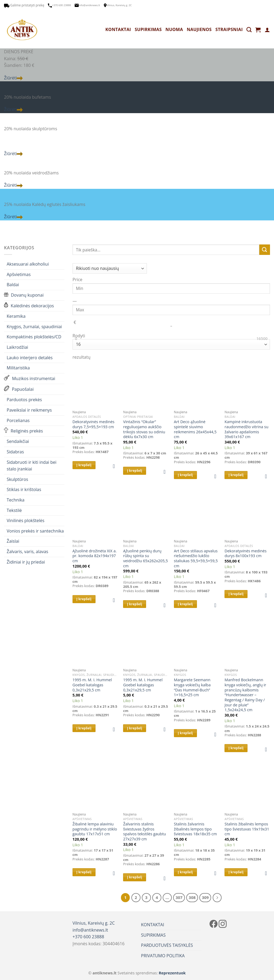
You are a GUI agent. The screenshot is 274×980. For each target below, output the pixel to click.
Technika (16, 500)
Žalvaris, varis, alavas (27, 552)
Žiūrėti (13, 78)
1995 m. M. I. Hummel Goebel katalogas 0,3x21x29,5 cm (92, 685)
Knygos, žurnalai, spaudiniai (34, 327)
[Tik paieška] (249, 30)
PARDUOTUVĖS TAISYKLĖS (167, 945)
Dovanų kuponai (24, 295)
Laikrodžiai (17, 347)
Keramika (16, 316)
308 (192, 897)
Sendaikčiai (18, 441)
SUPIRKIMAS (148, 29)
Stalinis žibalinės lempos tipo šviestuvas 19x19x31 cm (247, 829)
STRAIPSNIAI (229, 29)
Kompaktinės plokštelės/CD (34, 337)
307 (179, 897)
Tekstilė (14, 510)
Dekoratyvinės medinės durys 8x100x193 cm (246, 554)
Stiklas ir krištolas (24, 489)
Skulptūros (17, 479)
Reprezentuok (172, 973)
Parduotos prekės (24, 400)
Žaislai (13, 541)
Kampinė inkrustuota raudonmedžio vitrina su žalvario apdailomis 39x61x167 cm (246, 429)
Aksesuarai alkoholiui (28, 264)
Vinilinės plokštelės (26, 520)
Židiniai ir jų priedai (26, 562)
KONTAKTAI (118, 29)
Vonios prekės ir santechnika (35, 531)
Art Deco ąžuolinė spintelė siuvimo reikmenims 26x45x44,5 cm (195, 429)
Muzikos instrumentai (30, 379)
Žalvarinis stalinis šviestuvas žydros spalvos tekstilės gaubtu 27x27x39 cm (144, 832)
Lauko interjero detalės (30, 358)
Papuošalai (19, 389)
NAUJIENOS (199, 29)
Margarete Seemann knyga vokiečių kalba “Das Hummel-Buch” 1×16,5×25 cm (192, 687)
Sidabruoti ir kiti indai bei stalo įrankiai (32, 466)
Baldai (13, 285)
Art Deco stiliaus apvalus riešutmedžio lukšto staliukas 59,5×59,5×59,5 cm (196, 558)
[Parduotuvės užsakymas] (110, 268)
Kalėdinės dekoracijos (29, 306)
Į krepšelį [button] (84, 465)
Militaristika (18, 368)
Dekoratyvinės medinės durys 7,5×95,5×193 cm (94, 424)
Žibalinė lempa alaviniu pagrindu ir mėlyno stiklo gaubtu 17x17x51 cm (95, 829)
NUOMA (174, 29)
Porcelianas (18, 420)
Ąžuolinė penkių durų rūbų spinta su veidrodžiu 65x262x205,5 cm (145, 558)
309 (205, 897)
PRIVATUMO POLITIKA (163, 956)
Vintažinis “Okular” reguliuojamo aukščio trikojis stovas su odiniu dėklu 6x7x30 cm (144, 429)
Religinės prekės (23, 431)
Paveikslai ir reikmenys (29, 410)
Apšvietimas (19, 274)
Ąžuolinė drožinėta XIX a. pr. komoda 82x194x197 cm (95, 556)
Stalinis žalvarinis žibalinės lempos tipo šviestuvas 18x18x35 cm (195, 829)
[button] (116, 466)
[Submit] (265, 250)
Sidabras (15, 452)
